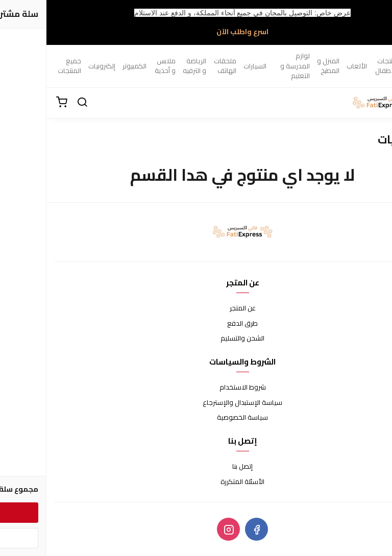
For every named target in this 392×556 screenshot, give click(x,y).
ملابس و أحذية (119, 66)
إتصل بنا (196, 467)
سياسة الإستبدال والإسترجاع (196, 403)
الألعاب (310, 66)
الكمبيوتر (88, 66)
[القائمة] (377, 103)
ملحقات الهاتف (179, 66)
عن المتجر (196, 308)
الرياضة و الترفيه (148, 66)
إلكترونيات (55, 66)
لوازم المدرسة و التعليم (249, 66)
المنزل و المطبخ (282, 66)
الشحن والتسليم (196, 339)
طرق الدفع (196, 324)
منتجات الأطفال (340, 66)
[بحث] (36, 103)
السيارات (209, 66)
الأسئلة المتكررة (196, 482)
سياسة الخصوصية (196, 418)
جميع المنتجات (23, 66)
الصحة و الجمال (371, 66)
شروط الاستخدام (196, 388)
